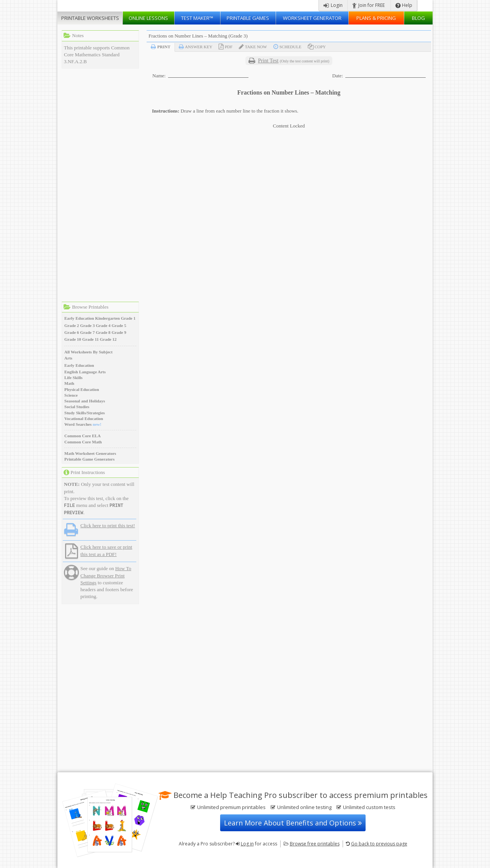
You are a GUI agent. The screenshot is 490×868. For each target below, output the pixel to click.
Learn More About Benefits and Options (293, 823)
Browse (315, 844)
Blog (418, 18)
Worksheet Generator (312, 18)
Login (333, 5)
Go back (379, 844)
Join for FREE (368, 5)
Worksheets (90, 18)
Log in (247, 844)
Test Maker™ (197, 18)
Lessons (148, 18)
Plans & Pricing (376, 18)
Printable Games (248, 18)
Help (404, 5)
